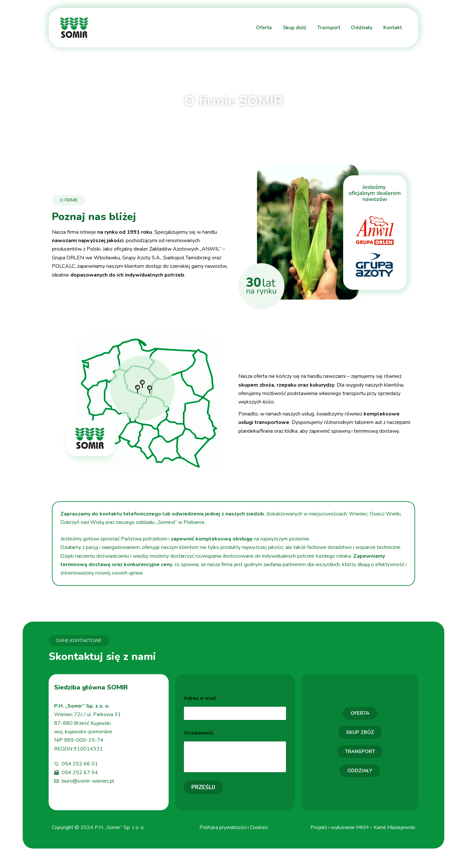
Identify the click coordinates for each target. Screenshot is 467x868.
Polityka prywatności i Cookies (234, 827)
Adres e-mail (202, 698)
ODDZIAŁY (360, 771)
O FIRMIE (69, 200)
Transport (328, 28)
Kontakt (393, 28)
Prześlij (203, 787)
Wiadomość (200, 733)
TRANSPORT (360, 751)
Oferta (263, 28)
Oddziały (362, 28)
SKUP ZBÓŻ (360, 732)
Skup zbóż (294, 28)
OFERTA (360, 713)
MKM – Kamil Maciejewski (386, 827)
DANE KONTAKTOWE (79, 641)
